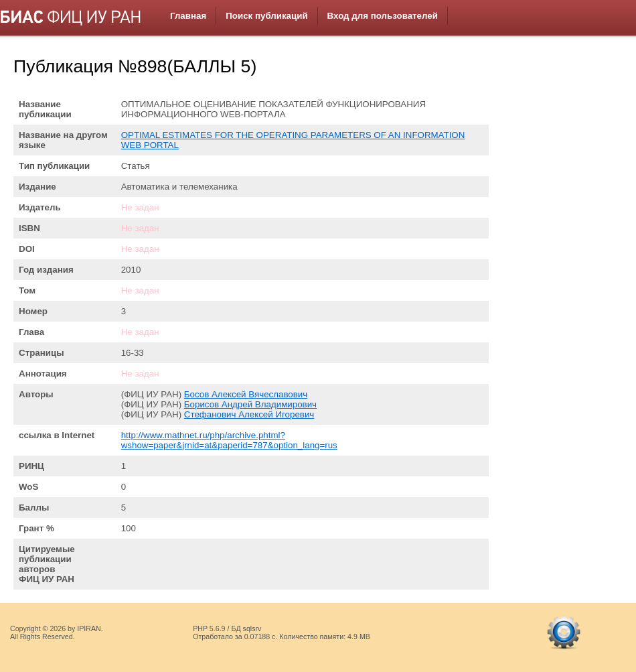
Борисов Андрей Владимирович (250, 404)
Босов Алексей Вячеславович (246, 394)
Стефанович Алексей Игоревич (249, 414)
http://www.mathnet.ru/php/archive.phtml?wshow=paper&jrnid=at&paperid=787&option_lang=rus (229, 440)
